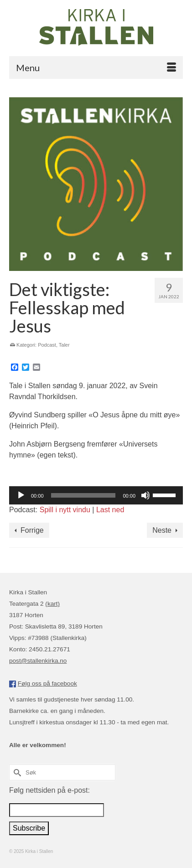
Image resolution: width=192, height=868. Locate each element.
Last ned (110, 510)
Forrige (32, 530)
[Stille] (145, 495)
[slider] (83, 495)
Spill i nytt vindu (65, 510)
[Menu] (96, 68)
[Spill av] (21, 495)
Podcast (47, 345)
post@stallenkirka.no (38, 661)
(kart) (52, 604)
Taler (64, 345)
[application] (96, 495)
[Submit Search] (16, 772)
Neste (162, 530)
